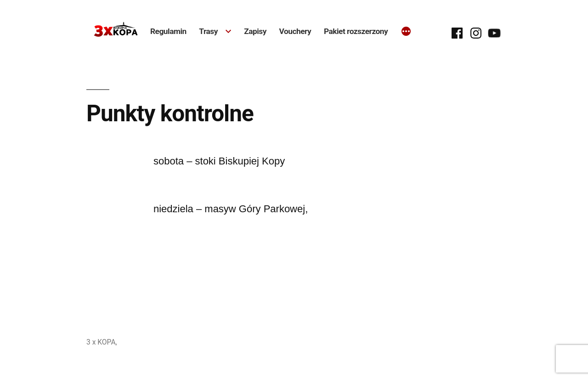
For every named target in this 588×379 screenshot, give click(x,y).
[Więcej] (406, 32)
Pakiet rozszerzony (356, 31)
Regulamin (168, 31)
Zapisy (255, 31)
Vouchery (295, 31)
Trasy (208, 31)
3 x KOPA (101, 342)
